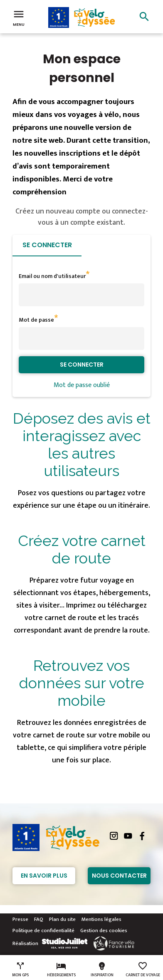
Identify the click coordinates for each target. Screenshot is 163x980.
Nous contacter (119, 876)
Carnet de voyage (143, 970)
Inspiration (102, 970)
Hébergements (61, 970)
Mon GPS (20, 970)
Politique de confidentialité (43, 930)
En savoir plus (44, 876)
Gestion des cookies (104, 930)
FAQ (39, 919)
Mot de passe (36, 320)
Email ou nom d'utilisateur (52, 276)
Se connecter (47, 245)
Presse (20, 919)
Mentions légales (101, 919)
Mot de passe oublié (82, 385)
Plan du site (62, 919)
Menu (19, 17)
